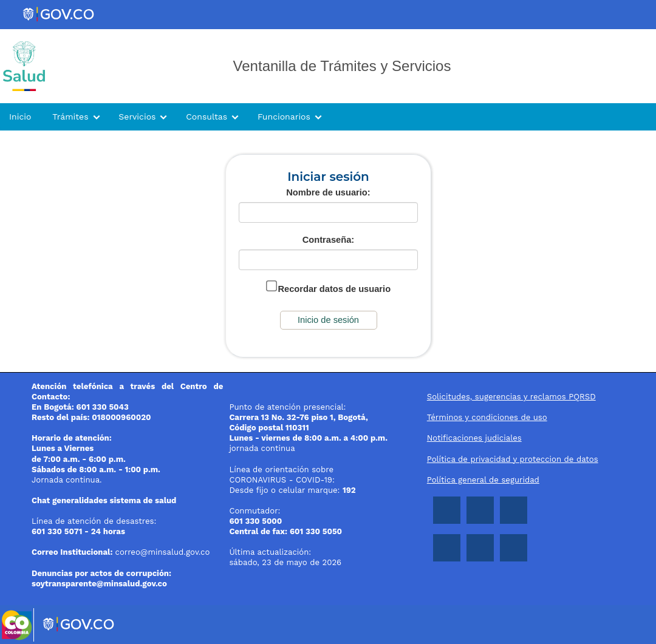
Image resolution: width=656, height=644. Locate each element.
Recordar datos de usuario (334, 289)
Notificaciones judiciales (474, 438)
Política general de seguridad (483, 480)
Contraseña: (329, 240)
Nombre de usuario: (328, 192)
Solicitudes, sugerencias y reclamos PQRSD (511, 397)
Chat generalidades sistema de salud (104, 500)
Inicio (20, 117)
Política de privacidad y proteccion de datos (513, 459)
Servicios (137, 117)
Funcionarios (284, 117)
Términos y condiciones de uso (487, 417)
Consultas (207, 117)
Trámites (70, 117)
